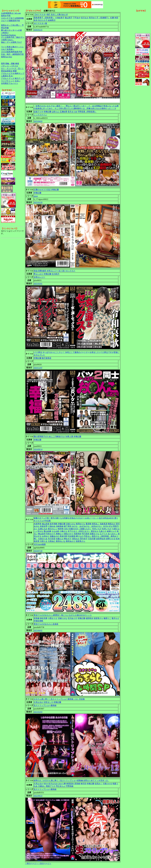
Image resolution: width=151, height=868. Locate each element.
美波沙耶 (63, 536)
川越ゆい (42, 786)
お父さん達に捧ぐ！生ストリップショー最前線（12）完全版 (59, 699)
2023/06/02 (38, 630)
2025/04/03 (38, 121)
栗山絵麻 (47, 531)
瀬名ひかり (69, 534)
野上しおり (38, 274)
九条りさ (103, 531)
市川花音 (52, 539)
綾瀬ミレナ (112, 531)
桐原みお (112, 524)
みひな (75, 526)
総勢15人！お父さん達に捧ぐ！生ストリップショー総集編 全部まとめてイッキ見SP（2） (71, 780)
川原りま (44, 541)
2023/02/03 (38, 712)
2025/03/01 (38, 284)
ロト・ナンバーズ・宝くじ (12, 68)
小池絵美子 (60, 18)
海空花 (83, 784)
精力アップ (19, 78)
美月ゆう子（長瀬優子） (99, 18)
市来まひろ (51, 534)
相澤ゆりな (80, 524)
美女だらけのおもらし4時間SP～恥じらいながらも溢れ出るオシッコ (63, 615)
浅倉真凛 (104, 524)
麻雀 (17, 64)
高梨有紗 (78, 534)
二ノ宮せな (38, 531)
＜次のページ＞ (45, 863)
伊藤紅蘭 (62, 524)
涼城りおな (71, 524)
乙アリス (104, 534)
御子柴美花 (46, 358)
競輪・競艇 (10, 64)
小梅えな (63, 531)
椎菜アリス (51, 786)
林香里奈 (70, 784)
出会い (18, 81)
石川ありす (72, 618)
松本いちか (107, 529)
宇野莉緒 (70, 786)
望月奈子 (84, 539)
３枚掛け (5, 33)
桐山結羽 (42, 534)
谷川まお (85, 18)
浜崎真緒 (60, 526)
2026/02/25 (38, 30)
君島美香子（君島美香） (44, 18)
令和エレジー (39, 277)
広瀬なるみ (43, 529)
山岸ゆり (46, 536)
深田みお (76, 539)
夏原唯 (88, 524)
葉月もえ (115, 618)
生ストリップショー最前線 (45, 705)
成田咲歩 (89, 618)
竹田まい (88, 536)
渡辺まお (95, 531)
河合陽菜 (71, 536)
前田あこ (96, 524)
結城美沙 (52, 20)
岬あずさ (68, 539)
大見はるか (38, 702)
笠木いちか (97, 529)
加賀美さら (80, 541)
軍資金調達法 (7, 71)
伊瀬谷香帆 (38, 621)
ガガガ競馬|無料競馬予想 (12, 52)
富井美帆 (54, 524)
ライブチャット (8, 81)
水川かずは (108, 526)
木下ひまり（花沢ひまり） (79, 531)
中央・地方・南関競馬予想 (12, 54)
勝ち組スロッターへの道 (11, 30)
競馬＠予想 (6, 16)
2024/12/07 (38, 368)
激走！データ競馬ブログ (11, 42)
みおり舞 (62, 784)
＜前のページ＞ (31, 863)
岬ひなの (80, 536)
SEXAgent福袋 (40, 544)
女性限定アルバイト (10, 83)
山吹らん (55, 112)
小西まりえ (53, 618)
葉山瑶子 (69, 18)
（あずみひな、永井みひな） (90, 526)
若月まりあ (72, 112)
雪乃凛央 (86, 534)
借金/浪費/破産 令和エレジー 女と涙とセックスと (55, 271)
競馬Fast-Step (6, 57)
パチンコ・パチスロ (10, 66)
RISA (46, 784)
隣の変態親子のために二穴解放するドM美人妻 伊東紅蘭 (57, 436)
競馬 (3, 64)
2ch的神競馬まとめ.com (11, 13)
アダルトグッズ (8, 78)
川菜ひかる (107, 784)
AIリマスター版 (40, 23)
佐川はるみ (53, 784)
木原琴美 (38, 524)
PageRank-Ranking (8, 35)
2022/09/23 (38, 796)
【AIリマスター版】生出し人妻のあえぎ (51, 14)
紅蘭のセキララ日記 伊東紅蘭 (46, 190)
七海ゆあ (52, 526)
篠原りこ (107, 618)
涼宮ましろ (48, 702)
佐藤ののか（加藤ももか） (80, 529)
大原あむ (52, 541)
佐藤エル (60, 539)
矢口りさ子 (43, 20)
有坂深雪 (44, 526)
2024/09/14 (38, 449)
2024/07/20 (38, 551)
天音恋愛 (92, 539)
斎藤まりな (95, 534)
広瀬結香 (63, 112)
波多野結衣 (101, 539)
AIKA (66, 529)
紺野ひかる (111, 539)
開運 (15, 71)
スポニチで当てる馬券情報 (12, 18)
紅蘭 (112, 18)
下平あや (77, 18)
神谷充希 (44, 618)
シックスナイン (40, 115)
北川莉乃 (55, 274)
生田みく (98, 784)
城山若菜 (46, 524)
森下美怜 (68, 526)
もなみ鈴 (55, 531)
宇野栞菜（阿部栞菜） (87, 112)
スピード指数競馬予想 (10, 21)
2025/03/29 (38, 202)
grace (36, 196)
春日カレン (53, 529)
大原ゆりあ (43, 539)
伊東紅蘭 (47, 112)
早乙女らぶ (61, 786)
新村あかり (71, 541)
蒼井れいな (61, 541)
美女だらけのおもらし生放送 (46, 624)
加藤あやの (55, 536)
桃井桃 (61, 529)
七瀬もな (116, 529)
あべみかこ (113, 534)
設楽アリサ (38, 112)
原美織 (37, 618)
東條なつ (60, 534)
